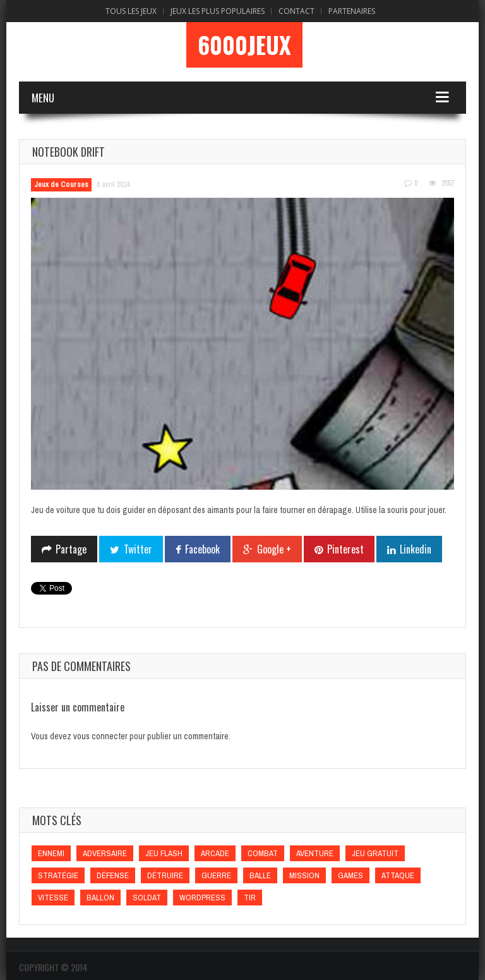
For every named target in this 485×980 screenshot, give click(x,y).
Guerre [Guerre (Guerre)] (216, 875)
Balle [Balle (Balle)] (260, 875)
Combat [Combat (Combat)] (263, 853)
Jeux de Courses (61, 185)
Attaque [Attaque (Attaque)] (398, 875)
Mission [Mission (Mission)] (304, 875)
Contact (296, 11)
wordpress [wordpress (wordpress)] (202, 898)
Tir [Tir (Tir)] (250, 898)
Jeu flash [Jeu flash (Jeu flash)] (164, 853)
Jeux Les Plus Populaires (218, 11)
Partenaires (352, 11)
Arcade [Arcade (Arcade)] (215, 853)
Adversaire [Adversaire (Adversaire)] (105, 853)
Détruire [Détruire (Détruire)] (165, 875)
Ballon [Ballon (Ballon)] (100, 898)
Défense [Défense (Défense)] (113, 875)
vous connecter (100, 736)
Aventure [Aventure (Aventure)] (315, 853)
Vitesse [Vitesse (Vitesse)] (53, 898)
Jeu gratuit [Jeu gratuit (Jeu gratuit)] (375, 853)
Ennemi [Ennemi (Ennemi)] (51, 853)
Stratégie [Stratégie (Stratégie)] (58, 875)
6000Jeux (244, 45)
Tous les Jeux (131, 11)
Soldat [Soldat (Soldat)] (147, 898)
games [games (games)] (350, 875)
